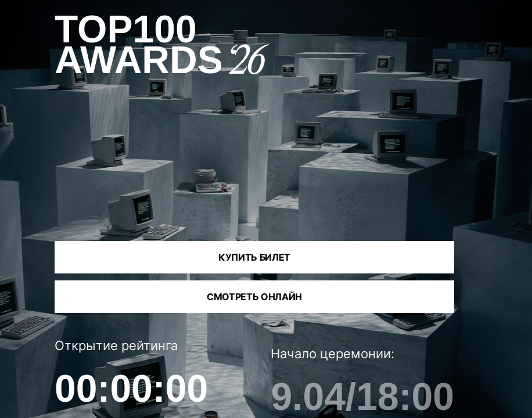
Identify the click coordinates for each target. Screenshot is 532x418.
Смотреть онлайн (254, 297)
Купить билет (254, 257)
